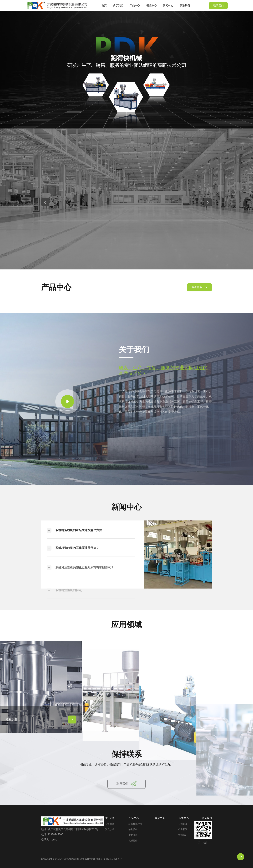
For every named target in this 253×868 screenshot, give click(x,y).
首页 (104, 5)
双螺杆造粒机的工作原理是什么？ (73, 562)
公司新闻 (183, 824)
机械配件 (133, 841)
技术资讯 (183, 835)
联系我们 (185, 5)
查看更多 (199, 292)
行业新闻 (183, 829)
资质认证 (110, 829)
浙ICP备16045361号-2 (109, 859)
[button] (45, 202)
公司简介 (110, 824)
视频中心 (152, 5)
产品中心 (135, 5)
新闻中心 (168, 5)
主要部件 (133, 835)
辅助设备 (133, 829)
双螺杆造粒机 (135, 824)
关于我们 (118, 5)
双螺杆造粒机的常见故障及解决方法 (74, 539)
